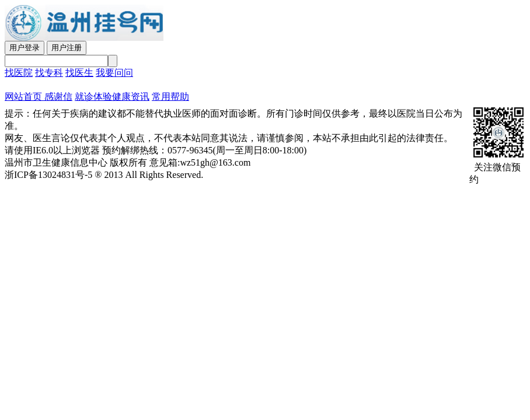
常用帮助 (170, 97)
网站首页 (23, 97)
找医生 (79, 73)
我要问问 (114, 73)
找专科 (49, 73)
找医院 (19, 73)
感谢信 (57, 97)
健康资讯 (131, 97)
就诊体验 (93, 97)
